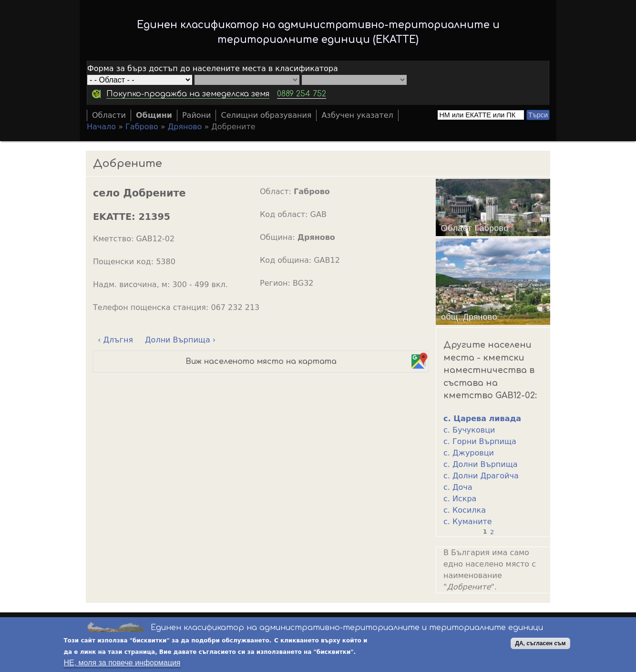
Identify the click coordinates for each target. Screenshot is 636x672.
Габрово (142, 127)
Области (109, 115)
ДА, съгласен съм (540, 644)
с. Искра (460, 499)
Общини (154, 115)
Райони (197, 115)
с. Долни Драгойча (481, 476)
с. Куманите (468, 522)
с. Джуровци (469, 453)
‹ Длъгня (115, 340)
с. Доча (458, 487)
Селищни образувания (266, 115)
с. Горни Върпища (480, 441)
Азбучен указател (357, 115)
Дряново (185, 127)
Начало (101, 127)
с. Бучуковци (469, 430)
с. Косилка (465, 510)
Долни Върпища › (180, 340)
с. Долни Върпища (481, 464)
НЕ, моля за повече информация (122, 663)
